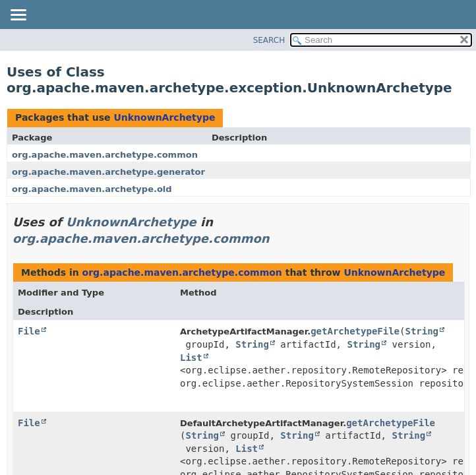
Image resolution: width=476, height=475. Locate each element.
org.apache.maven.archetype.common (105, 155)
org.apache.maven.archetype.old (92, 189)
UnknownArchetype (164, 117)
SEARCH (269, 40)
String (422, 331)
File (29, 331)
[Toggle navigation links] (18, 16)
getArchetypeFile (355, 331)
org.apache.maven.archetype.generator (108, 172)
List (191, 358)
